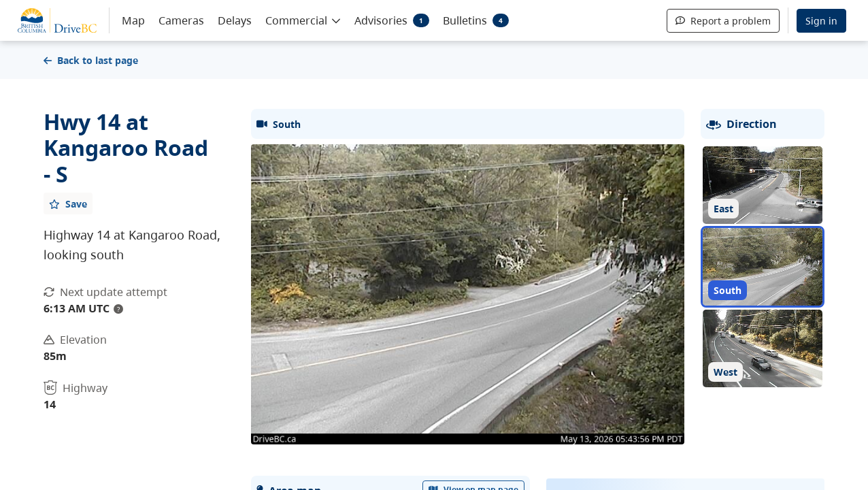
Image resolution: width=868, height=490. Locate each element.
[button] (303, 20)
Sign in (821, 21)
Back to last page (91, 60)
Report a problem (723, 21)
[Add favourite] (68, 203)
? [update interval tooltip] (118, 309)
